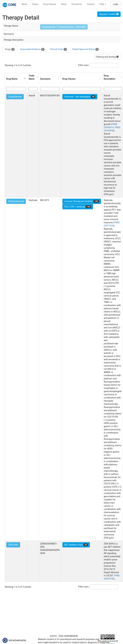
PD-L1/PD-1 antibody (78, 207)
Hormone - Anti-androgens (80, 97)
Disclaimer (77, 4)
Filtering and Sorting (107, 57)
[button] (25, 79)
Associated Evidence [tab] (32, 49)
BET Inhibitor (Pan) (76, 545)
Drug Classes (50, 4)
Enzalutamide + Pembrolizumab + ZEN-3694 (64, 27)
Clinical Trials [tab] (58, 49)
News (24, 4)
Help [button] (103, 4)
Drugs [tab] (10, 49)
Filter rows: (84, 65)
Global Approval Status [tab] (85, 49)
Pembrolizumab (16, 201)
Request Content (109, 14)
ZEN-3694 (13, 545)
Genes (35, 4)
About (64, 4)
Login (116, 4)
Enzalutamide (15, 97)
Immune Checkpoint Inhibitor (82, 201)
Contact (91, 4)
